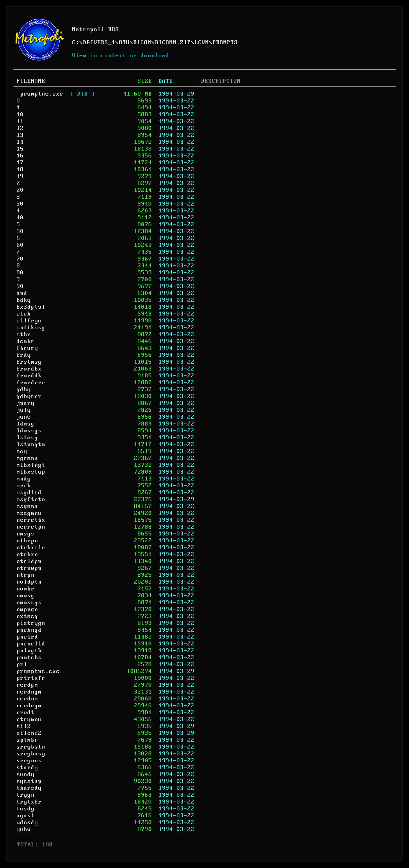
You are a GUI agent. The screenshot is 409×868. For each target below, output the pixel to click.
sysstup (29, 781)
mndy (24, 479)
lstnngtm (31, 444)
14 (20, 142)
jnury (26, 403)
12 (20, 128)
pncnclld (31, 644)
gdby (24, 389)
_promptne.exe (40, 94)
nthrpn (27, 541)
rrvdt (26, 713)
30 (20, 204)
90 (20, 286)
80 (20, 273)
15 (20, 149)
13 (20, 135)
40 (20, 218)
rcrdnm (27, 699)
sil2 (24, 726)
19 (20, 176)
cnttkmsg (31, 328)
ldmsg (26, 424)
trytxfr (29, 802)
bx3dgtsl (31, 307)
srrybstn (31, 747)
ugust (26, 816)
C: (76, 43)
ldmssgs (29, 431)
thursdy (29, 788)
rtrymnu (29, 719)
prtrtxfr (31, 678)
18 (20, 170)
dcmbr (26, 341)
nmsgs (26, 534)
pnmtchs (29, 658)
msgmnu (27, 506)
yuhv (24, 829)
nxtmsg (27, 616)
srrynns (29, 761)
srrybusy (31, 754)
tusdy (26, 809)
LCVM (202, 43)
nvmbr (26, 589)
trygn (26, 795)
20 (20, 190)
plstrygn (31, 623)
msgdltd (29, 493)
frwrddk (29, 376)
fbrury (27, 348)
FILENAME (31, 81)
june (24, 417)
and (22, 293)
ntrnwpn (29, 568)
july (24, 410)
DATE (166, 81)
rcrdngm (29, 692)
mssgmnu (29, 513)
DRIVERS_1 (99, 43)
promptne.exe (38, 671)
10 (20, 115)
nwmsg (26, 596)
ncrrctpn (31, 527)
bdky (24, 300)
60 (20, 245)
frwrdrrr (31, 383)
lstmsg (27, 438)
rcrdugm (29, 706)
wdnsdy (27, 823)
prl (22, 664)
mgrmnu (27, 458)
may (22, 451)
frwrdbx (29, 369)
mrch (24, 486)
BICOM (142, 43)
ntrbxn (27, 554)
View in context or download (121, 56)
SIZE (145, 81)
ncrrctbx (31, 520)
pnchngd (29, 630)
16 (20, 156)
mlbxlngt (31, 465)
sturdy (27, 768)
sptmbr (27, 740)
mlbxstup (31, 472)
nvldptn (29, 582)
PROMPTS (225, 43)
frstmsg (29, 362)
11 (20, 121)
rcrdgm (27, 685)
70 (20, 259)
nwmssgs (29, 603)
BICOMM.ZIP (173, 43)
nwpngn (27, 609)
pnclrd (27, 637)
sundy (26, 774)
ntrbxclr (31, 548)
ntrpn (26, 575)
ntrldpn (29, 561)
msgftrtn (31, 499)
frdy (24, 355)
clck (24, 314)
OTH (124, 43)
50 (20, 231)
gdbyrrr (29, 396)
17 (20, 163)
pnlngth (29, 651)
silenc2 (29, 733)
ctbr (24, 335)
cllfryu (29, 321)
